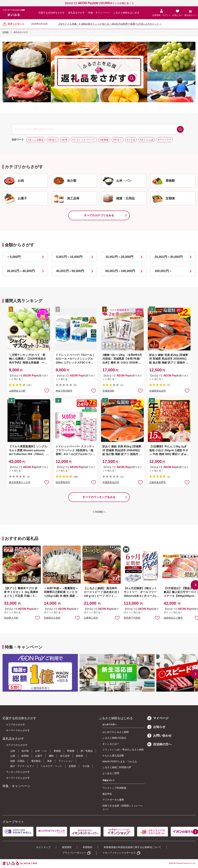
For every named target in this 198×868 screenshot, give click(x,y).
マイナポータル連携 (113, 800)
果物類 (57, 751)
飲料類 (25, 756)
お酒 (13, 756)
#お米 (65, 140)
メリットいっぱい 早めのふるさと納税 (123, 750)
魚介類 (25, 751)
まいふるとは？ (111, 744)
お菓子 (39, 756)
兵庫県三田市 (91, 618)
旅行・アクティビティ (22, 766)
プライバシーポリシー (74, 853)
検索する (180, 129)
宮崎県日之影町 (52, 618)
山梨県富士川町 (17, 391)
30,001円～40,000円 (21, 271)
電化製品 (36, 761)
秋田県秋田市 (63, 482)
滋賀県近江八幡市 (173, 618)
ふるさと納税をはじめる (126, 13)
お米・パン (41, 751)
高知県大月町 (11, 618)
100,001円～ (163, 271)
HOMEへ (100, 512)
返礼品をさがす (76, 13)
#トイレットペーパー (84, 140)
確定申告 (107, 794)
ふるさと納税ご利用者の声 (117, 767)
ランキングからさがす (18, 772)
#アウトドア (165, 140)
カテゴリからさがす (17, 745)
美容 (49, 761)
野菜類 (71, 751)
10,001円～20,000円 (119, 257)
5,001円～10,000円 (69, 257)
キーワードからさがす (18, 730)
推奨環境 (67, 847)
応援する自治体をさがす (52, 13)
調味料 (80, 756)
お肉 (13, 751)
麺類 (51, 756)
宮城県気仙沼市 (158, 391)
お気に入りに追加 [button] (47, 390)
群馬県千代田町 (132, 618)
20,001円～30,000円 (169, 257)
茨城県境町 (108, 391)
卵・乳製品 (87, 751)
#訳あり (53, 140)
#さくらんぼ (147, 140)
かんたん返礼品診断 (113, 756)
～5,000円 (14, 257)
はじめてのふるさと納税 (116, 732)
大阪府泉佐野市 (158, 482)
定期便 (72, 766)
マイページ (158, 718)
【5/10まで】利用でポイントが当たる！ (97, 3)
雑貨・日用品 (17, 761)
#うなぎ (131, 140)
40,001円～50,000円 (70, 271)
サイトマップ (43, 847)
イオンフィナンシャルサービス (119, 853)
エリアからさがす (16, 724)
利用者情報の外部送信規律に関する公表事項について (132, 847)
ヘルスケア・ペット (51, 766)
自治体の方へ (159, 744)
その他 (86, 766)
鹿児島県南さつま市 (20, 482)
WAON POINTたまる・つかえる (120, 761)
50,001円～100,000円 (120, 271)
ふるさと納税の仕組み (114, 738)
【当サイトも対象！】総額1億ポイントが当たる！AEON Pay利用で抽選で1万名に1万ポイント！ (109, 24)
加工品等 (65, 756)
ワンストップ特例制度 (114, 788)
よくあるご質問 (111, 773)
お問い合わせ (159, 736)
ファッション (66, 761)
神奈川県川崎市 (64, 391)
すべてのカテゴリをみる (99, 215)
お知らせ (156, 727)
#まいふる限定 (36, 140)
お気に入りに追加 (37, 618)
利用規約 (88, 847)
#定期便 (104, 140)
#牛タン (118, 140)
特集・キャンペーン (99, 13)
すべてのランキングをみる (99, 497)
